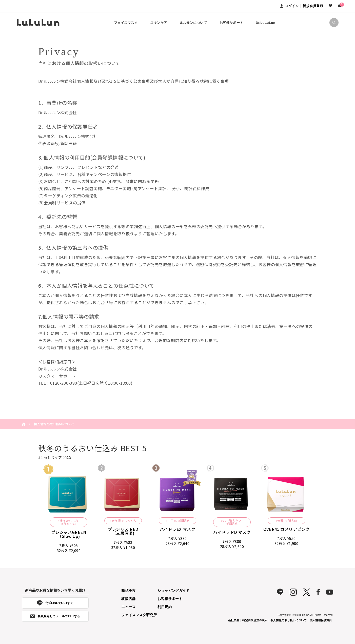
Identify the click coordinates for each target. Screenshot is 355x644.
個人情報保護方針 (321, 620)
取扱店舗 (128, 599)
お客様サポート (231, 23)
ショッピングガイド (173, 591)
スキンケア (159, 23)
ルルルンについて (193, 23)
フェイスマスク (126, 23)
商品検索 (128, 591)
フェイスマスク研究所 (139, 615)
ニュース (128, 607)
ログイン (290, 6)
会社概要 (234, 620)
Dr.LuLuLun (265, 23)
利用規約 (165, 607)
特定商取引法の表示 (255, 620)
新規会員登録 (313, 6)
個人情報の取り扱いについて (289, 620)
